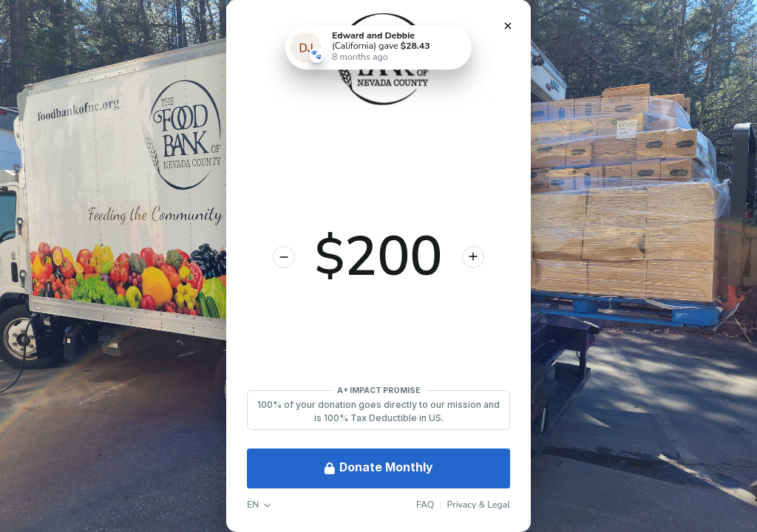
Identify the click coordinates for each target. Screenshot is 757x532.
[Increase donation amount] (473, 257)
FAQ (425, 505)
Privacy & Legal (479, 505)
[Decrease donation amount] (284, 257)
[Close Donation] (508, 26)
